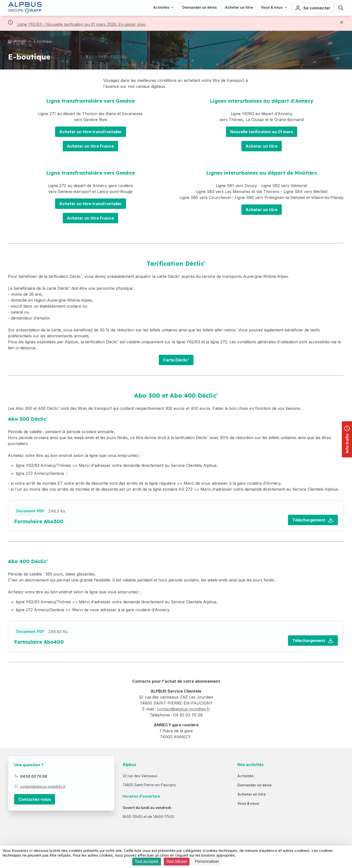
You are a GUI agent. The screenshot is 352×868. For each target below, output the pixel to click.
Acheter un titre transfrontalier (91, 132)
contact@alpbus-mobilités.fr (43, 787)
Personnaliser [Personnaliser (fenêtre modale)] (207, 861)
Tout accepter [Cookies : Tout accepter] (147, 861)
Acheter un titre (262, 146)
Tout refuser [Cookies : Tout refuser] (177, 861)
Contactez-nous (35, 799)
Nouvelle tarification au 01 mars (262, 132)
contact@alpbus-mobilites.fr (184, 709)
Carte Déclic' (176, 360)
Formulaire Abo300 (39, 521)
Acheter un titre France (90, 146)
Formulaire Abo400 (39, 642)
